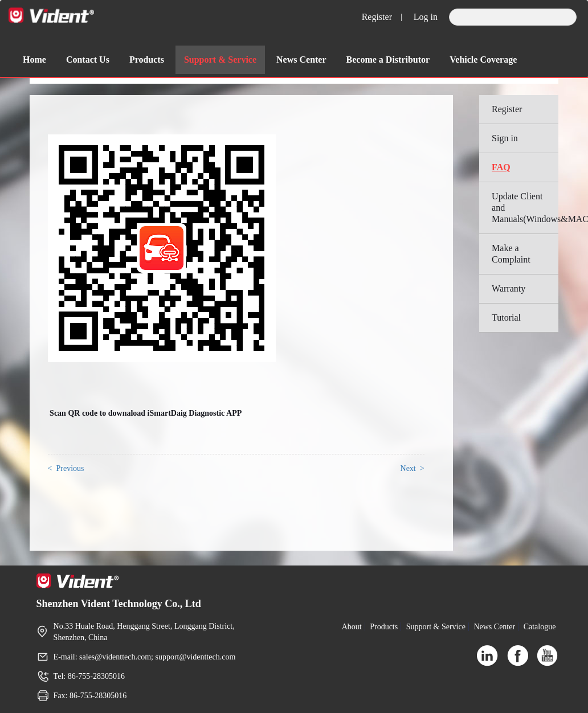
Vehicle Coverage (483, 60)
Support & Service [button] (220, 60)
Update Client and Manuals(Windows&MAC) (525, 208)
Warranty (509, 288)
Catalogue (540, 627)
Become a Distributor (388, 60)
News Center (301, 60)
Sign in (505, 138)
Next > (413, 468)
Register (377, 17)
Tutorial (506, 317)
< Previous (66, 468)
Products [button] (147, 60)
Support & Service (436, 627)
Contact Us (88, 60)
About (352, 627)
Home (34, 60)
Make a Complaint (511, 254)
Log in (426, 17)
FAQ (501, 167)
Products (384, 627)
